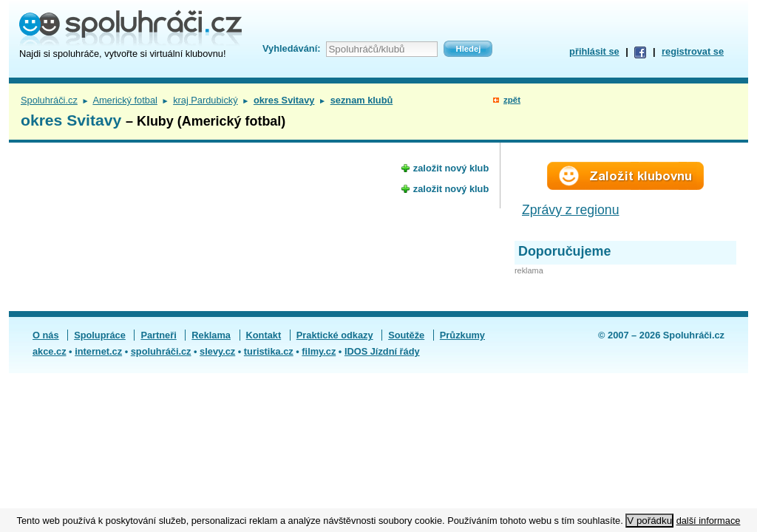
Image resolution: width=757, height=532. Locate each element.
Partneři (158, 335)
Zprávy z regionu (571, 210)
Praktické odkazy (335, 335)
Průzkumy (462, 335)
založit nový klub (451, 168)
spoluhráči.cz (161, 351)
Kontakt (264, 335)
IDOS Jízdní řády (382, 351)
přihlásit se (594, 51)
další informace (709, 521)
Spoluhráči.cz (49, 100)
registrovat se (693, 51)
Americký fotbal (125, 100)
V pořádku (649, 521)
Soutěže (406, 335)
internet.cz (98, 351)
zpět (512, 100)
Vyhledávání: (291, 48)
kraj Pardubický (205, 100)
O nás (46, 335)
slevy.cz (217, 351)
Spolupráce (100, 335)
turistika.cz (269, 351)
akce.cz (50, 351)
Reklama (211, 335)
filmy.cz (319, 351)
